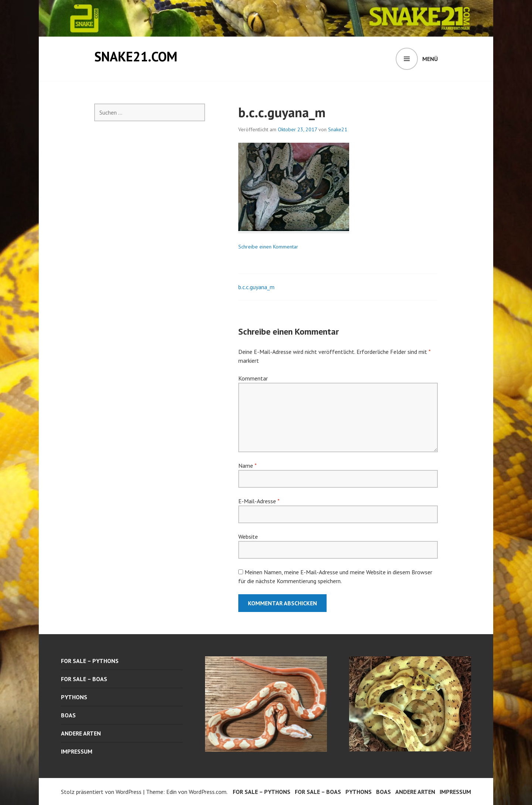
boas (68, 715)
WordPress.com (208, 792)
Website (248, 537)
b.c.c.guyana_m (256, 287)
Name (247, 466)
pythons (74, 697)
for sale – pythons (90, 661)
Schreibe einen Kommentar (268, 247)
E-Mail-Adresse (259, 501)
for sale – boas (84, 679)
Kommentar (253, 378)
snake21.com (136, 56)
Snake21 (338, 129)
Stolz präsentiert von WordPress (101, 792)
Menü (430, 59)
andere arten (81, 733)
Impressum (77, 751)
